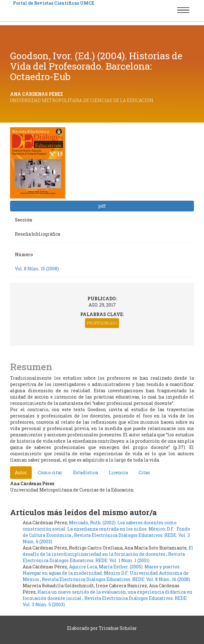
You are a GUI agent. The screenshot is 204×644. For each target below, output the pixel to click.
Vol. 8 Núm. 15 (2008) (37, 269)
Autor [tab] (21, 472)
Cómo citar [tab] (50, 472)
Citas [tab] (144, 472)
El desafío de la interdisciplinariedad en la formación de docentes (108, 551)
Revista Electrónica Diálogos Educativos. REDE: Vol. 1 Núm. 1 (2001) (104, 557)
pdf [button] (102, 206)
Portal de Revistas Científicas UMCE (54, 3)
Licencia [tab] (118, 472)
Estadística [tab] (85, 472)
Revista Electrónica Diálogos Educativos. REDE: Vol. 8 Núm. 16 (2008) (116, 579)
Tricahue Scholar (118, 628)
